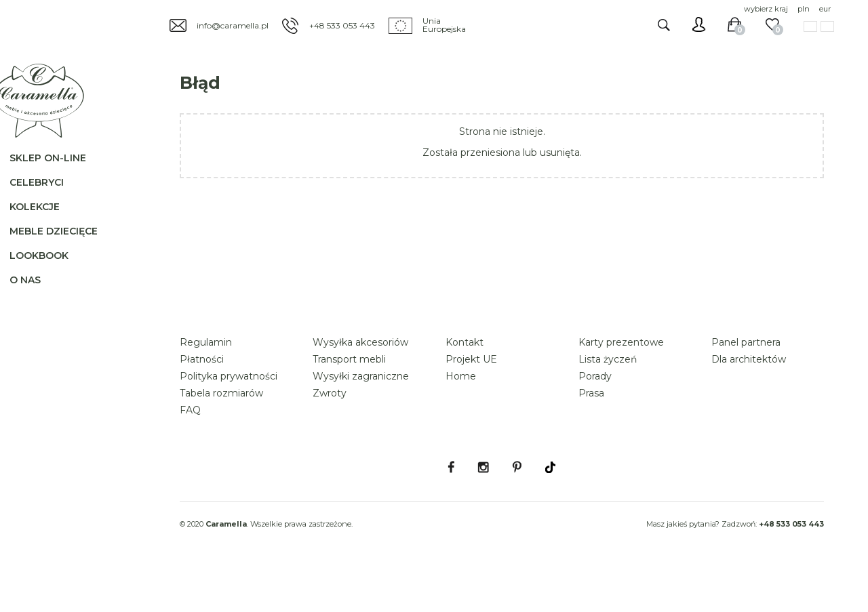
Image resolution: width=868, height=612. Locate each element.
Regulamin (206, 380)
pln (804, 9)
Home (461, 414)
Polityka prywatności (229, 414)
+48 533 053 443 (342, 25)
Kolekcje (45, 226)
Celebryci (47, 202)
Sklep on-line (59, 178)
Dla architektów (749, 397)
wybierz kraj (766, 9)
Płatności (202, 397)
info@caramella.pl (233, 25)
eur (825, 9)
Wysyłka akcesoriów (360, 380)
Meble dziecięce (64, 251)
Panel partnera (746, 380)
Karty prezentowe (621, 380)
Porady (595, 414)
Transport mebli (349, 397)
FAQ (190, 448)
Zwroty (330, 431)
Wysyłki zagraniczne (361, 414)
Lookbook (50, 275)
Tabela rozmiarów (221, 431)
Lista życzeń (608, 397)
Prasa (591, 431)
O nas (36, 300)
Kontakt (465, 380)
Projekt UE (471, 397)
